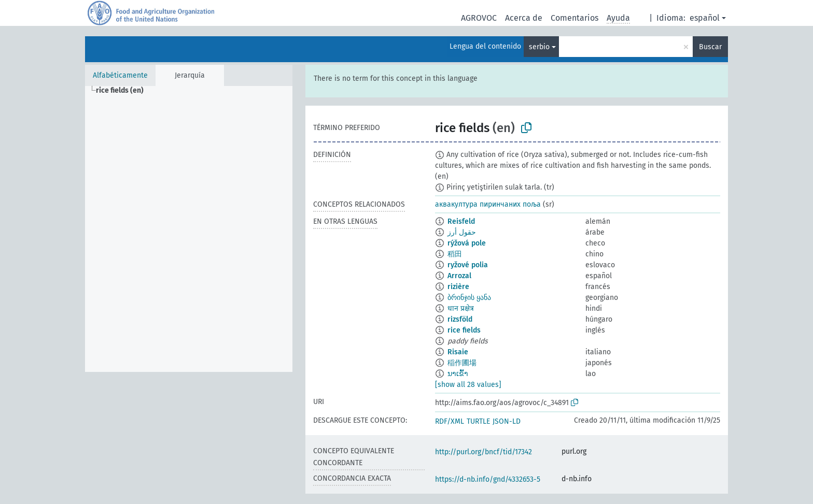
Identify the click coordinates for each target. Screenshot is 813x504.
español (705, 18)
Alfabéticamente (120, 75)
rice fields (464, 330)
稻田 (455, 254)
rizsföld (460, 319)
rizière (458, 287)
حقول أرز (462, 232)
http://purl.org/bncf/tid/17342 (483, 452)
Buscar (710, 47)
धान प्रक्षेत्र (461, 308)
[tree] (189, 229)
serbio (539, 47)
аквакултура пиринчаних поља (488, 204)
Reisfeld (461, 221)
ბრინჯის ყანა (469, 298)
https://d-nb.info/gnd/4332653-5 (488, 479)
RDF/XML (450, 421)
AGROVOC (479, 18)
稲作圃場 (462, 363)
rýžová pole (467, 243)
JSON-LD (507, 421)
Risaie (458, 352)
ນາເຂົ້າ (458, 374)
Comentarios (574, 18)
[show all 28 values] (468, 385)
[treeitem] (124, 91)
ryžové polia (468, 265)
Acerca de (524, 18)
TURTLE (478, 421)
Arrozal (459, 276)
